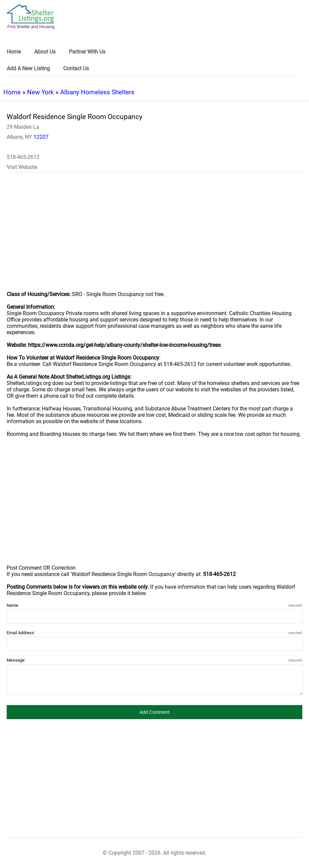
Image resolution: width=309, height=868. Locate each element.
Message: (154, 660)
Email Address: (154, 633)
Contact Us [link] (76, 68)
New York (40, 92)
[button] (154, 712)
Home (12, 92)
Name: (154, 605)
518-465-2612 (23, 157)
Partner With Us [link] (87, 52)
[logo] (31, 17)
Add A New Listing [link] (28, 68)
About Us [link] (45, 52)
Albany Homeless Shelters (97, 92)
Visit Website (22, 167)
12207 (41, 137)
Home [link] (14, 52)
